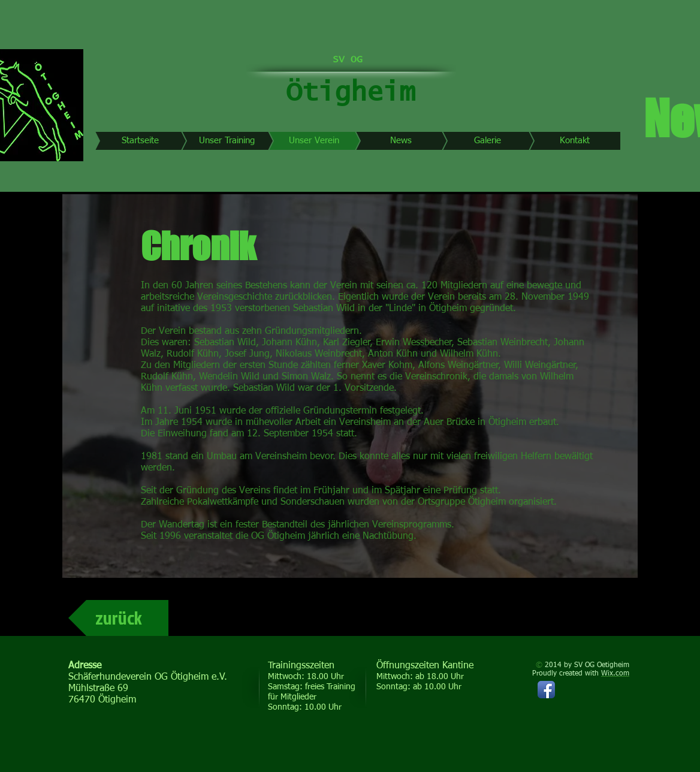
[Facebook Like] (548, 732)
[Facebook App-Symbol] (546, 690)
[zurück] (118, 618)
